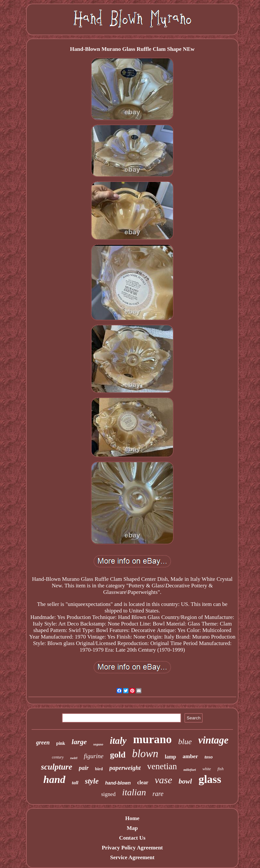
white (207, 769)
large (79, 742)
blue (185, 742)
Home (132, 818)
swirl (74, 758)
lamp (171, 757)
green (43, 743)
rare (158, 794)
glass (210, 779)
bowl (185, 781)
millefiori (190, 770)
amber (190, 756)
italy (118, 741)
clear (143, 782)
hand (54, 779)
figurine (94, 756)
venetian (162, 766)
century (58, 757)
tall (75, 783)
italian (134, 792)
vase (163, 780)
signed (108, 794)
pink (61, 743)
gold (118, 755)
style (92, 781)
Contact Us (132, 838)
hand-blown (118, 783)
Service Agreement (132, 857)
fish (220, 769)
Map (132, 828)
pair (84, 768)
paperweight (125, 768)
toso (209, 757)
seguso (98, 744)
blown (145, 754)
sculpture (57, 767)
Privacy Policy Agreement (132, 848)
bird (99, 769)
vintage (213, 740)
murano (152, 739)
